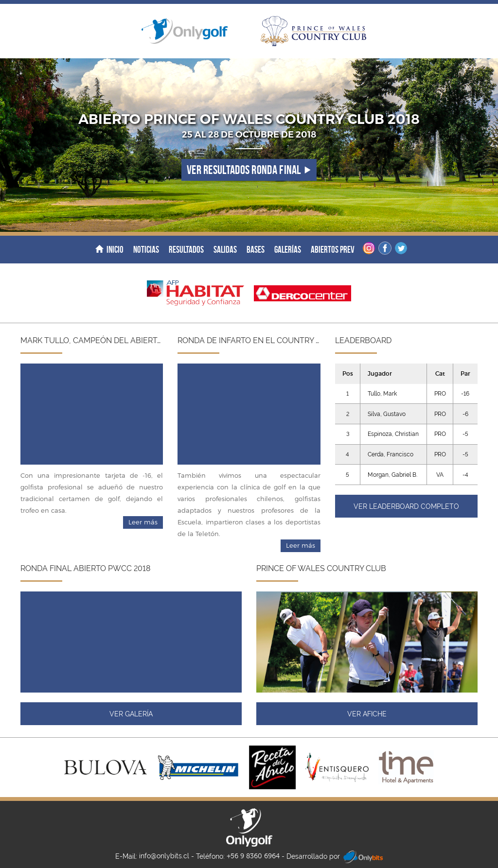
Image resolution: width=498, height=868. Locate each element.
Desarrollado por (335, 857)
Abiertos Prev (333, 250)
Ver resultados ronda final (249, 170)
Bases (256, 250)
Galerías (288, 250)
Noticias (146, 250)
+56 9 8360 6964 (253, 856)
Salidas (225, 250)
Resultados (186, 250)
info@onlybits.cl (164, 856)
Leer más (143, 522)
